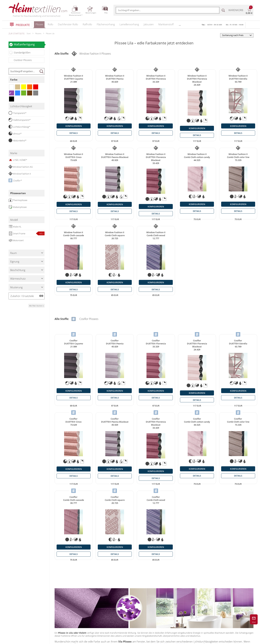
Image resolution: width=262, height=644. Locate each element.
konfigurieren (74, 126)
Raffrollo (87, 24)
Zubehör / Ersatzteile (22, 296)
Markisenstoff (166, 24)
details (74, 133)
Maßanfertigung (29, 44)
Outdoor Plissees (23, 60)
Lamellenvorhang (129, 24)
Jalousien (149, 24)
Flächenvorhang (106, 24)
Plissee (39, 25)
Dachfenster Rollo (68, 24)
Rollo (50, 24)
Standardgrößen (22, 53)
